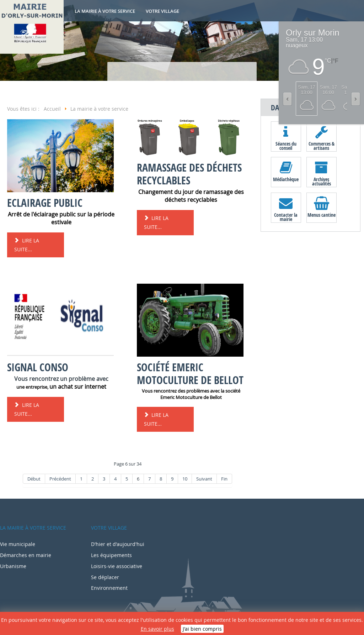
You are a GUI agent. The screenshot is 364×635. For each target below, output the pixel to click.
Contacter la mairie (286, 217)
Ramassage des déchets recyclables (189, 174)
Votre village (162, 11)
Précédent (60, 479)
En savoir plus (157, 629)
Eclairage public (45, 203)
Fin (224, 479)
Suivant (204, 479)
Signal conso (38, 367)
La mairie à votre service (105, 11)
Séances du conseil (286, 146)
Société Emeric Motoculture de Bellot (190, 374)
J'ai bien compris (202, 629)
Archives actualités (322, 181)
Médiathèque (286, 179)
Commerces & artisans (322, 146)
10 (185, 479)
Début (34, 479)
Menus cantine (322, 215)
